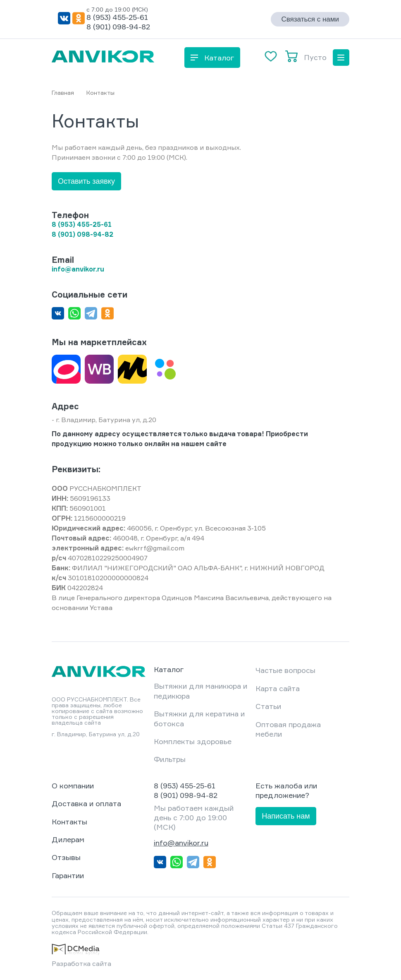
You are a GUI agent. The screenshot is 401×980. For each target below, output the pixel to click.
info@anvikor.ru (181, 843)
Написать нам (286, 816)
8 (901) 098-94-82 (118, 26)
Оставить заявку (86, 181)
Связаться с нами (310, 19)
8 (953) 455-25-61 (117, 17)
